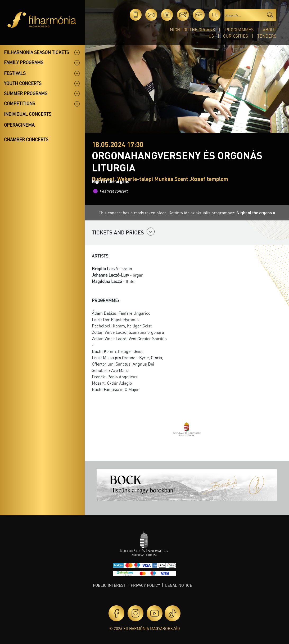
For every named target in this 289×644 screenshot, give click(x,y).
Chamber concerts (26, 139)
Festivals (15, 73)
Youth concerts (23, 83)
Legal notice (179, 585)
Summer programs (26, 93)
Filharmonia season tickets (37, 52)
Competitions (20, 103)
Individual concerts (28, 114)
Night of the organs (192, 30)
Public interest (109, 585)
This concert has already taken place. (134, 213)
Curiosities (236, 36)
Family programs (24, 62)
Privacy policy (145, 585)
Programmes (239, 30)
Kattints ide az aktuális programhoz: (222, 213)
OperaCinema (19, 125)
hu (215, 15)
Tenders (267, 36)
